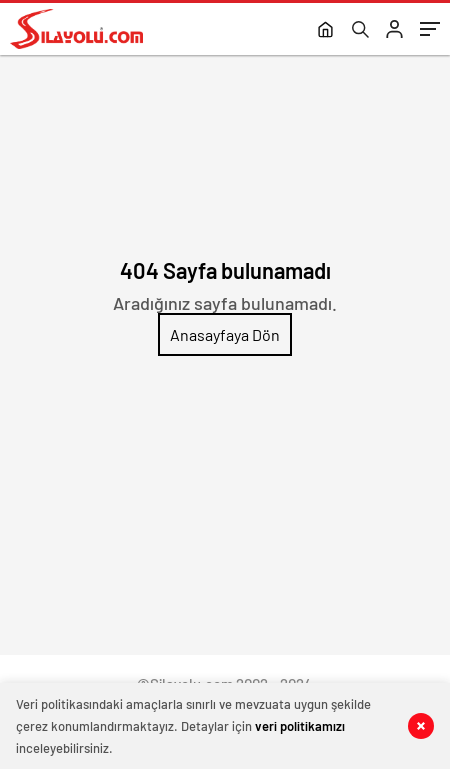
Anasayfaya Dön (225, 334)
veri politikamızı (300, 726)
